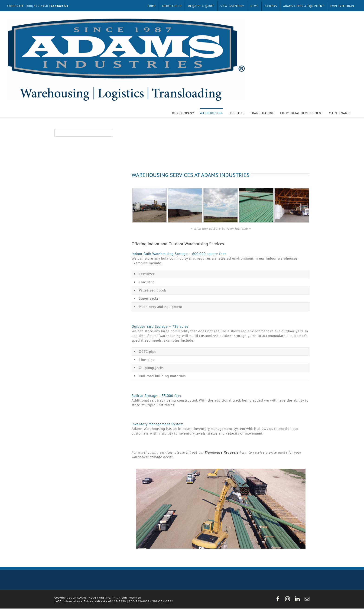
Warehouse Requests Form (226, 452)
